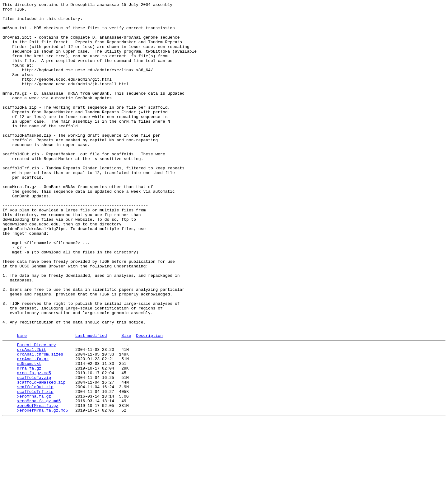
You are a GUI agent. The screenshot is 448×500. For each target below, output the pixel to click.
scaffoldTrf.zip (35, 468)
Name (22, 402)
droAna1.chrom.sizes (40, 423)
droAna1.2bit (32, 417)
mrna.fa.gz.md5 (34, 446)
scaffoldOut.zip (35, 462)
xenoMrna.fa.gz (34, 474)
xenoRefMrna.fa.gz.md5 (43, 490)
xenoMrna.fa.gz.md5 (39, 479)
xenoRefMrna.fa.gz (38, 485)
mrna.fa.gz (29, 440)
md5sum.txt (29, 434)
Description (149, 402)
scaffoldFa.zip (34, 451)
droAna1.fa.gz (33, 429)
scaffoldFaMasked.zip (41, 457)
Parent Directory (37, 412)
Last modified (91, 402)
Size (126, 402)
